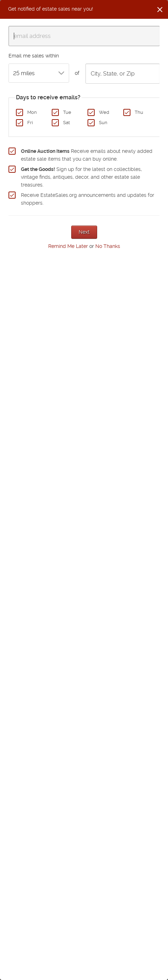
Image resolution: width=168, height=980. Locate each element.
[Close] (160, 10)
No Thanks (108, 246)
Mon (32, 112)
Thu (139, 112)
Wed (104, 112)
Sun (103, 123)
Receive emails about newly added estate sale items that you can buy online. (87, 155)
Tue (67, 112)
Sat (66, 123)
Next (84, 232)
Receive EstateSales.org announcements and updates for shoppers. (88, 199)
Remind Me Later (68, 246)
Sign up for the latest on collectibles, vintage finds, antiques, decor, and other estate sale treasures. (81, 177)
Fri (30, 123)
